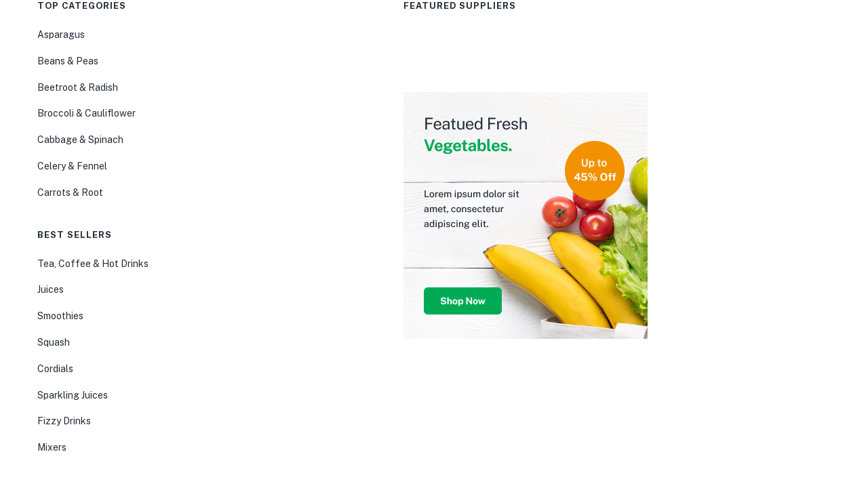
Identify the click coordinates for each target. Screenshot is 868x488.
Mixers (52, 447)
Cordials (55, 369)
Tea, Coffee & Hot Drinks (93, 264)
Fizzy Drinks (64, 421)
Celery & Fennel (72, 166)
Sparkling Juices (73, 395)
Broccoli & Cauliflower (86, 113)
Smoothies (60, 316)
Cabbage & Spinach (80, 140)
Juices (51, 289)
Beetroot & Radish (78, 87)
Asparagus (61, 35)
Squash (54, 342)
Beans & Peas (68, 61)
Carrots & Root (70, 192)
